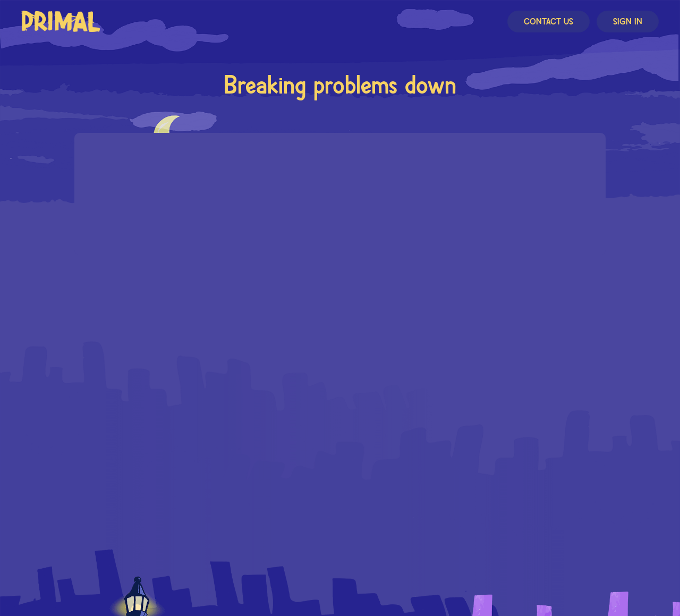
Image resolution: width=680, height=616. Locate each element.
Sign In (628, 22)
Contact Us (549, 22)
